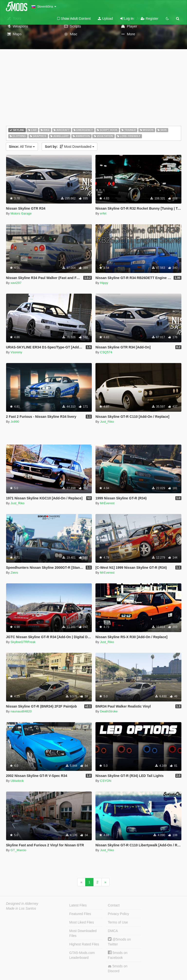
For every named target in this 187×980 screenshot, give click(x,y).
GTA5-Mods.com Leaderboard (82, 955)
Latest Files (78, 905)
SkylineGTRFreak (23, 642)
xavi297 (16, 283)
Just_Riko (107, 422)
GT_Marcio (18, 850)
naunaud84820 (21, 711)
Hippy (104, 283)
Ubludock (17, 781)
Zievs (14, 573)
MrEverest (107, 503)
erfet (103, 213)
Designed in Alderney (22, 904)
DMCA (113, 931)
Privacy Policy (118, 914)
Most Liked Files (82, 922)
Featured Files (80, 914)
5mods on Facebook (118, 955)
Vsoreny (16, 352)
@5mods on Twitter (119, 942)
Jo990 (15, 422)
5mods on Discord (118, 969)
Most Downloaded (70, 147)
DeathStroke (109, 711)
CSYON (106, 781)
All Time (22, 147)
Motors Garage (21, 213)
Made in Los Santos (21, 908)
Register (150, 19)
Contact (114, 905)
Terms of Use (118, 922)
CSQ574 (106, 352)
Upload (105, 19)
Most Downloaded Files (83, 933)
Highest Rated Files (84, 944)
